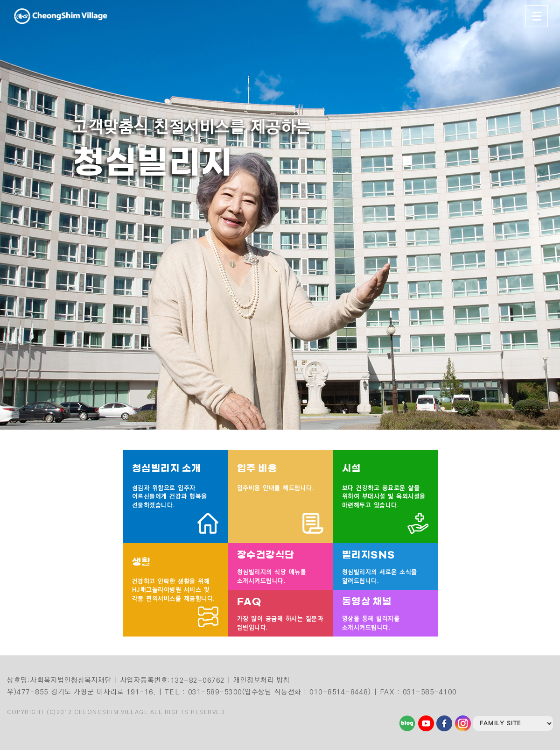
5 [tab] (539, 214)
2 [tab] (539, 186)
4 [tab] (539, 205)
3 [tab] (539, 195)
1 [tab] (539, 177)
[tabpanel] (280, 215)
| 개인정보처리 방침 (259, 680)
